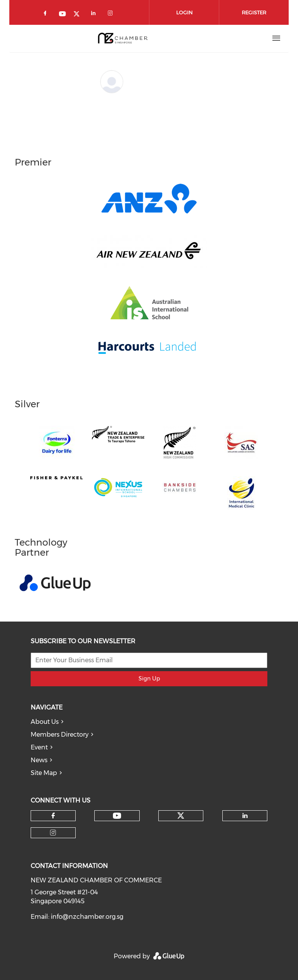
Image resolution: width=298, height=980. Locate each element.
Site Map (44, 773)
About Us (45, 722)
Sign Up (149, 679)
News (39, 760)
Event (39, 747)
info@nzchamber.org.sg (87, 917)
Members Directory (60, 735)
